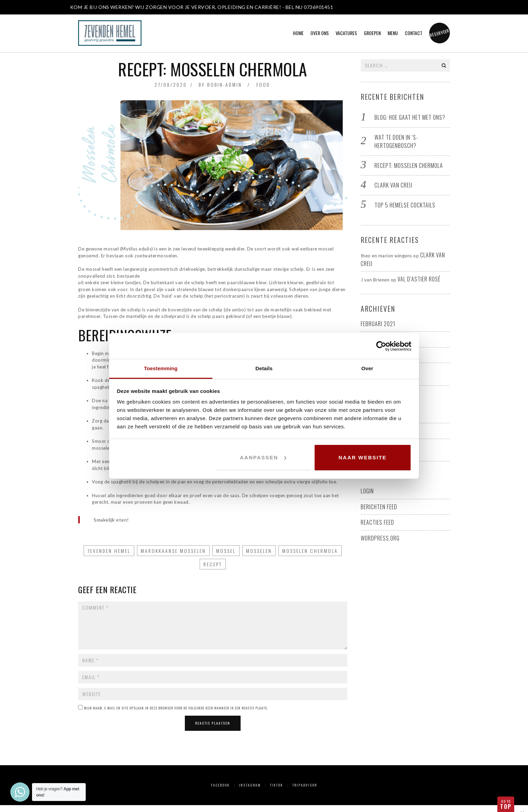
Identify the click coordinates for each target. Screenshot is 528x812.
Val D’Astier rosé (419, 279)
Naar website (363, 457)
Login (367, 491)
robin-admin (225, 84)
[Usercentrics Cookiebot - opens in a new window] (381, 346)
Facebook (220, 785)
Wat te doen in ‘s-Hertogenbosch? (396, 142)
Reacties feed (377, 522)
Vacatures (346, 33)
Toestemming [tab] (161, 368)
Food (263, 84)
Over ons (320, 33)
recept (213, 564)
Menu (393, 33)
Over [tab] (367, 368)
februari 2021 (378, 324)
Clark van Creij (393, 185)
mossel (226, 551)
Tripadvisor (305, 785)
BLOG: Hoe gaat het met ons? (410, 117)
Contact (414, 33)
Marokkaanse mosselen (173, 551)
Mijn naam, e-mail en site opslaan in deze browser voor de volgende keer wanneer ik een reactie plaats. (176, 708)
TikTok (276, 785)
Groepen (372, 33)
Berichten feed (379, 507)
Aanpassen (263, 457)
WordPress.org (380, 538)
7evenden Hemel (109, 551)
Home (298, 33)
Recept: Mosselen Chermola (409, 165)
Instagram (250, 785)
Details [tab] (264, 368)
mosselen (259, 551)
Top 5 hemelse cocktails (405, 205)
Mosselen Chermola (310, 551)
